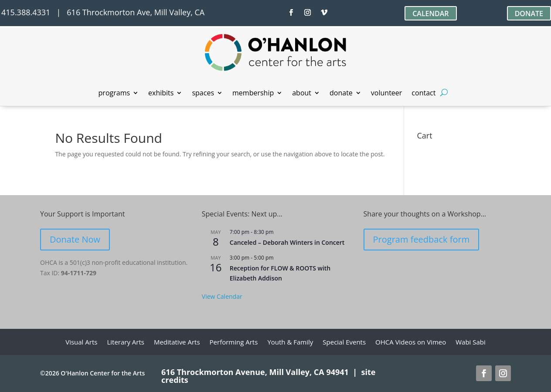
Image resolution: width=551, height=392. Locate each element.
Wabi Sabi (471, 343)
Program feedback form (422, 239)
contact (423, 94)
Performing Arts (234, 343)
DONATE (529, 14)
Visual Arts (81, 343)
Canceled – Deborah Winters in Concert (287, 242)
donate (341, 94)
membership (253, 94)
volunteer (387, 94)
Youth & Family (290, 343)
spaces (203, 94)
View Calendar (222, 296)
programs (114, 94)
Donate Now (75, 239)
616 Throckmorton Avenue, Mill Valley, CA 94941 (255, 372)
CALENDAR (430, 14)
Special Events (344, 343)
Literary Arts (126, 343)
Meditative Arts (177, 343)
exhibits (161, 94)
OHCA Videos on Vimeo (411, 343)
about (302, 94)
